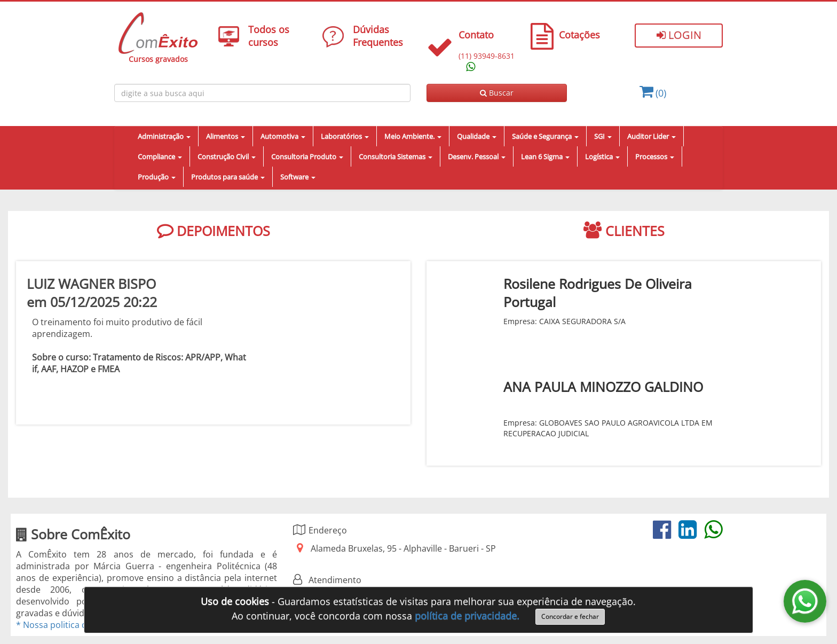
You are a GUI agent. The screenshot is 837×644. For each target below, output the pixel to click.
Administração (164, 136)
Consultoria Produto (307, 156)
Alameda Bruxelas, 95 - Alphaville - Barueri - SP (403, 548)
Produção (157, 177)
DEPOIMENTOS (214, 231)
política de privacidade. (467, 616)
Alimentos (226, 136)
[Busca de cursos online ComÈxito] (262, 93)
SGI (603, 136)
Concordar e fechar (570, 616)
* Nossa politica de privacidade (78, 625)
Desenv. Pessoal (477, 156)
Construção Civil (227, 156)
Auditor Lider (652, 136)
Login (679, 35)
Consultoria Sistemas (396, 156)
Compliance (160, 156)
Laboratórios (345, 136)
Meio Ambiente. (413, 136)
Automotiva (283, 136)
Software (298, 177)
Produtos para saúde (228, 177)
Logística (602, 156)
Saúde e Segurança (545, 136)
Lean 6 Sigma (545, 156)
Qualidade (477, 136)
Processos (655, 156)
